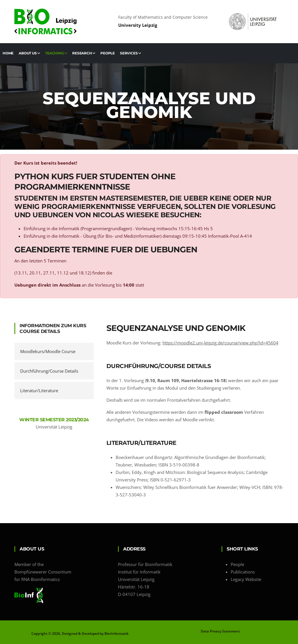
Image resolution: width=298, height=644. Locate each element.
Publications (243, 572)
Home (8, 53)
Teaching (56, 53)
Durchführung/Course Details (49, 371)
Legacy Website (246, 579)
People (108, 53)
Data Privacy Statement (220, 631)
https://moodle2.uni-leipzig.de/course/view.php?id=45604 (220, 343)
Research (84, 53)
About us (29, 53)
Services (130, 53)
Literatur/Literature (39, 390)
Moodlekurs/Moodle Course (48, 351)
